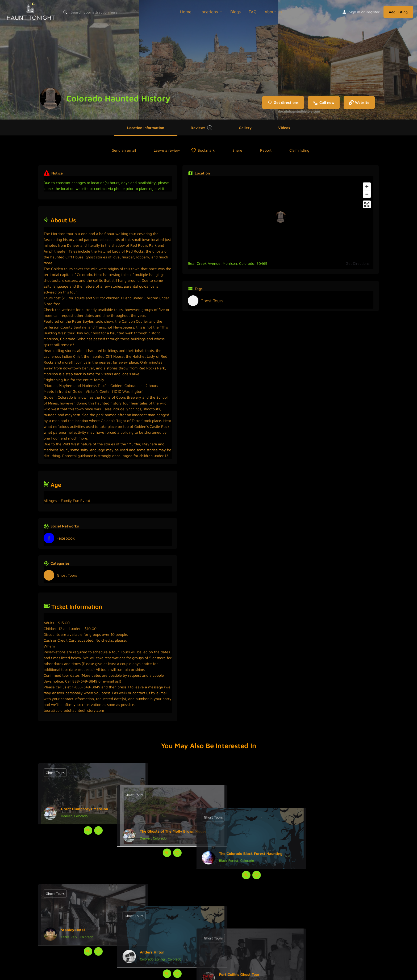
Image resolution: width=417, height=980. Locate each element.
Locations (209, 12)
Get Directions (358, 263)
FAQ (253, 12)
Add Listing (398, 12)
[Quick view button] (88, 830)
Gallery (245, 128)
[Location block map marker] (281, 217)
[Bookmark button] (98, 830)
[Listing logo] (50, 98)
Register (373, 12)
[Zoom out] (367, 194)
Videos (284, 128)
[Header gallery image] (70, 60)
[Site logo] (31, 11)
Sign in (355, 12)
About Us (273, 12)
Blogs (235, 12)
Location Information (146, 128)
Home (186, 12)
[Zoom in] (367, 186)
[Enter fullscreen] (367, 204)
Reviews (201, 128)
